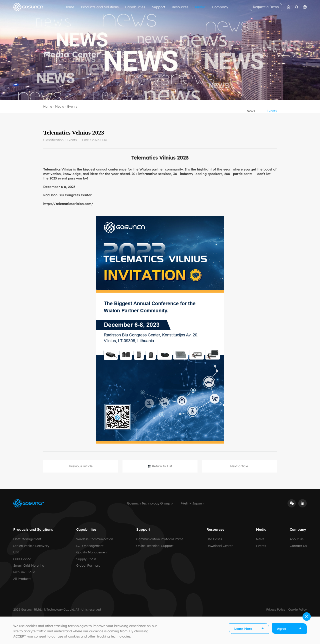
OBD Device (22, 559)
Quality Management (92, 552)
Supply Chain (86, 559)
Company (220, 7)
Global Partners (88, 565)
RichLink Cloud (24, 572)
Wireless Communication (95, 539)
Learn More (243, 629)
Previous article (81, 466)
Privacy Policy (276, 609)
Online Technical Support (155, 546)
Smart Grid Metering (29, 565)
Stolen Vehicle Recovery (31, 546)
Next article (239, 466)
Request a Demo (266, 7)
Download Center (220, 546)
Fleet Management (27, 539)
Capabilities (135, 7)
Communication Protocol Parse (160, 539)
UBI (16, 552)
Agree (281, 629)
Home (69, 7)
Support (158, 7)
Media (200, 7)
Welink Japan (191, 503)
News (251, 114)
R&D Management (90, 546)
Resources (180, 7)
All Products (22, 579)
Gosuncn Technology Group (148, 503)
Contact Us (298, 546)
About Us (297, 539)
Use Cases (214, 539)
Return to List (162, 466)
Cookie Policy (297, 609)
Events (72, 114)
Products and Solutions (100, 7)
